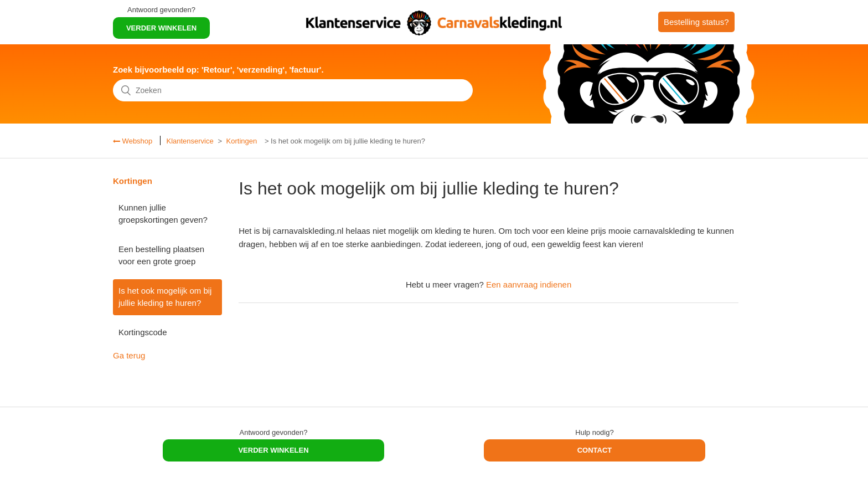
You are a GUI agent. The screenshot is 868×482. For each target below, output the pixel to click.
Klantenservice (190, 141)
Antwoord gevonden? (161, 10)
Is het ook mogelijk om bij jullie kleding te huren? (165, 297)
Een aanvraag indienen (529, 284)
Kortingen (242, 141)
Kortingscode (143, 332)
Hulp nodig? (594, 432)
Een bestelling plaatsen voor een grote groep (161, 255)
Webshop (136, 141)
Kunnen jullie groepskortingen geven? (163, 214)
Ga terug (129, 355)
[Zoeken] (293, 90)
